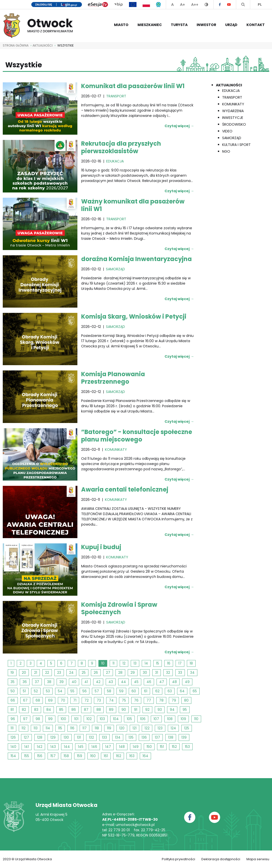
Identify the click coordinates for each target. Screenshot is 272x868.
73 (99, 700)
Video (227, 131)
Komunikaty (233, 104)
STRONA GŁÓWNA (16, 45)
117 (85, 728)
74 (111, 700)
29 (133, 673)
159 (80, 756)
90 (124, 710)
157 (53, 756)
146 (94, 747)
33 (180, 673)
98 (38, 719)
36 (25, 682)
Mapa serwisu (258, 859)
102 (89, 719)
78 (161, 700)
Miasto (121, 25)
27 (108, 673)
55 (72, 691)
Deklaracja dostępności (221, 859)
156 (40, 756)
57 (97, 691)
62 (157, 691)
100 (63, 719)
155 (27, 756)
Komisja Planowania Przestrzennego (113, 378)
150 (149, 747)
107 (156, 719)
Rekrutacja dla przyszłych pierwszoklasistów (121, 147)
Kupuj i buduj (101, 547)
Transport (232, 97)
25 (84, 673)
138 (171, 737)
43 (111, 682)
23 (59, 673)
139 (184, 737)
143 (53, 747)
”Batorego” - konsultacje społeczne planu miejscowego (137, 436)
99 (50, 719)
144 (67, 747)
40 (74, 682)
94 (172, 710)
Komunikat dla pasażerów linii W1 (133, 86)
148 (122, 747)
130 (66, 737)
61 (146, 691)
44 (123, 682)
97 (25, 719)
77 (149, 700)
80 (186, 700)
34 (192, 673)
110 (196, 719)
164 (145, 756)
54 (60, 691)
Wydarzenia (233, 111)
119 (109, 728)
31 (157, 673)
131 (79, 737)
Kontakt (256, 25)
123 (160, 728)
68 (38, 700)
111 (12, 728)
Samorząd (232, 138)
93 (160, 710)
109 (183, 719)
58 (109, 691)
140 (13, 747)
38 (49, 682)
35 (13, 682)
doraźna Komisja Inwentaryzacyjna (137, 259)
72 (87, 700)
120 (122, 728)
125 (187, 728)
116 (72, 728)
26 (96, 673)
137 (157, 737)
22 (47, 673)
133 (104, 737)
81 (12, 710)
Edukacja (231, 91)
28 (120, 673)
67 (25, 700)
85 (61, 710)
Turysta (179, 25)
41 (86, 682)
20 (24, 673)
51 (24, 691)
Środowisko (234, 124)
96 (13, 719)
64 (182, 691)
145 (81, 747)
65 (195, 691)
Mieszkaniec (150, 25)
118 (97, 728)
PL (260, 5)
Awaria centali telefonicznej (125, 489)
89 (111, 710)
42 (98, 682)
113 (36, 728)
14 (146, 663)
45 (136, 682)
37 (37, 682)
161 (106, 756)
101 (76, 719)
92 (147, 710)
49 (187, 682)
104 (116, 719)
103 (102, 719)
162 (119, 756)
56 (85, 691)
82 (24, 710)
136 (144, 737)
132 (91, 737)
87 (86, 710)
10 (103, 663)
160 (93, 756)
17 (180, 663)
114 (48, 728)
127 (26, 737)
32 (168, 673)
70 (63, 700)
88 (99, 710)
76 (136, 700)
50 (13, 691)
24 (71, 673)
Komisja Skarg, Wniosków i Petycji (134, 316)
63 (170, 691)
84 (49, 710)
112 (24, 728)
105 (129, 719)
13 (135, 663)
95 (185, 710)
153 (187, 747)
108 (170, 719)
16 (169, 663)
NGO (226, 151)
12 (124, 663)
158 (66, 756)
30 (145, 673)
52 (36, 691)
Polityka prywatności (178, 859)
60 (134, 691)
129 (53, 737)
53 (48, 691)
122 (147, 728)
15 (158, 663)
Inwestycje (233, 118)
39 (61, 682)
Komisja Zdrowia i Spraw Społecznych (119, 608)
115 (60, 728)
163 (132, 756)
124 (173, 728)
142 (40, 747)
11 (113, 663)
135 (131, 737)
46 (149, 682)
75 (124, 700)
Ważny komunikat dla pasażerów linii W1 (133, 205)
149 (136, 747)
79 (174, 700)
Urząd (231, 25)
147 (108, 747)
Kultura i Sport (236, 145)
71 (75, 700)
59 (121, 691)
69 (50, 700)
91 (136, 710)
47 (162, 682)
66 (13, 700)
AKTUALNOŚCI (43, 45)
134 (118, 737)
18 (191, 663)
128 (40, 737)
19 (12, 673)
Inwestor (206, 25)
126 (13, 737)
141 (27, 747)
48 (174, 682)
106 (143, 719)
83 (36, 710)
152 (174, 747)
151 (162, 747)
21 (36, 673)
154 (13, 756)
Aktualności (229, 85)
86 (74, 710)
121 (134, 728)
